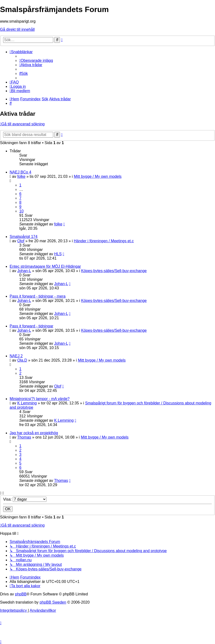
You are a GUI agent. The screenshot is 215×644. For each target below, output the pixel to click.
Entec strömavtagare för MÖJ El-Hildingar (45, 266)
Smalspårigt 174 (24, 237)
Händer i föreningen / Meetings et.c (104, 241)
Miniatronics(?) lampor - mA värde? (40, 399)
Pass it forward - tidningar (31, 326)
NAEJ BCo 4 (20, 172)
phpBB (21, 594)
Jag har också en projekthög (34, 433)
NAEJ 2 (16, 356)
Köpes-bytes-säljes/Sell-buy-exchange (114, 271)
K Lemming (27, 403)
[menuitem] (36, 61)
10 (21, 211)
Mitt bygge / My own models (98, 176)
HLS (58, 254)
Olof (21, 241)
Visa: (25, 499)
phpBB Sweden (53, 602)
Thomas (24, 437)
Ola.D (22, 360)
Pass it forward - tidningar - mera (38, 296)
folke (21, 176)
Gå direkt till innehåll (17, 29)
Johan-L (24, 271)
